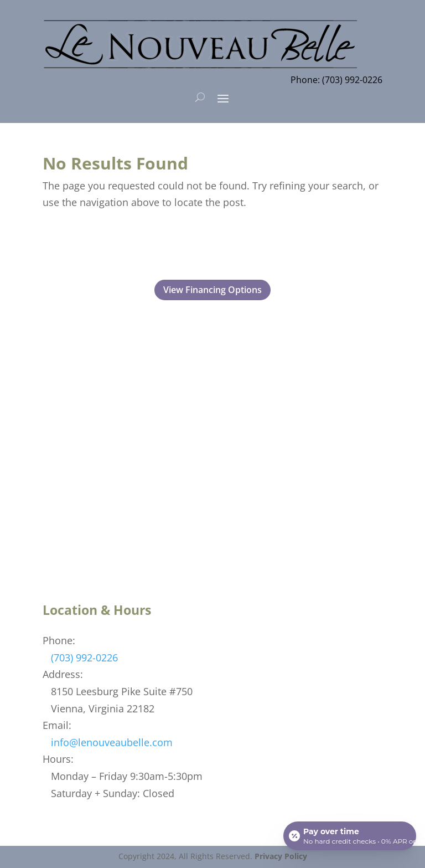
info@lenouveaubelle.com (112, 742)
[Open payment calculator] (350, 836)
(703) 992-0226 (84, 658)
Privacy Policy (281, 856)
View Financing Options (212, 290)
